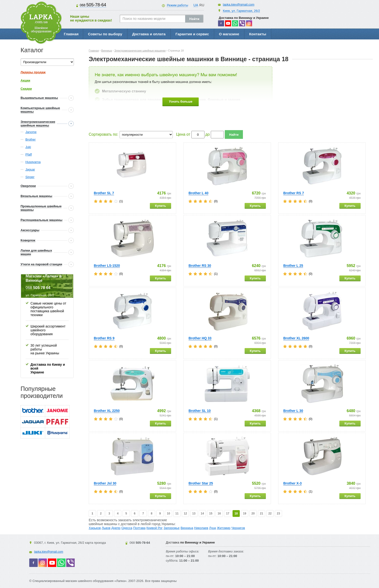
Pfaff (29, 154)
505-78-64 (93, 5)
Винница (187, 528)
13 (194, 514)
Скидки (26, 89)
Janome (31, 132)
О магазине (229, 34)
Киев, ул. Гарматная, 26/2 (241, 11)
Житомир (224, 528)
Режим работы (177, 5)
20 (253, 514)
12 (185, 514)
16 (219, 514)
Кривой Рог (155, 528)
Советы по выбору (105, 34)
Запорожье (172, 528)
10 (168, 514)
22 (270, 514)
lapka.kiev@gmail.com (239, 4)
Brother (31, 139)
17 (228, 514)
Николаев (201, 528)
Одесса (127, 528)
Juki (28, 147)
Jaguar (30, 169)
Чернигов (238, 528)
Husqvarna (33, 162)
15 (211, 514)
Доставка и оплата (149, 34)
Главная (71, 34)
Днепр (116, 528)
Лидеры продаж (33, 72)
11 (177, 514)
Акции (25, 80)
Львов (106, 528)
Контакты (258, 34)
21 (261, 514)
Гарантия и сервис (192, 34)
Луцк (212, 528)
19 (244, 514)
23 (278, 514)
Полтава (139, 528)
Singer (30, 177)
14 (202, 514)
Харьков (95, 528)
